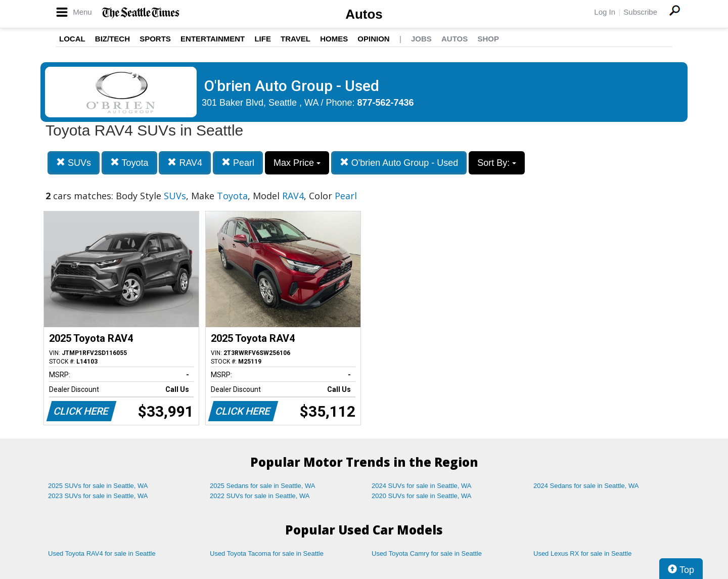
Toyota (129, 163)
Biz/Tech (112, 39)
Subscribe (640, 12)
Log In (605, 12)
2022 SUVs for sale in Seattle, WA (260, 496)
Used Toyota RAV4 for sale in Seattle (102, 553)
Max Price (297, 163)
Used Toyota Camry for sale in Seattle (427, 553)
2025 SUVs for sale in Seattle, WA (98, 486)
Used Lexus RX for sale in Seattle (582, 553)
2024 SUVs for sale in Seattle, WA (422, 486)
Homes (334, 39)
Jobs (421, 39)
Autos (364, 14)
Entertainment (213, 39)
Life (263, 39)
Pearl (238, 163)
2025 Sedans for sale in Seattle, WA (262, 486)
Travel (295, 39)
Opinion (373, 39)
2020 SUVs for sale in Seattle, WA (422, 496)
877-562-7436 (386, 103)
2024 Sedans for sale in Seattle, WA (586, 486)
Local (72, 39)
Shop (488, 39)
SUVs (74, 163)
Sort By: (497, 163)
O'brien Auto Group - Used (399, 163)
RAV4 (185, 163)
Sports (155, 39)
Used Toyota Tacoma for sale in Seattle (267, 553)
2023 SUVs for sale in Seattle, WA (98, 496)
